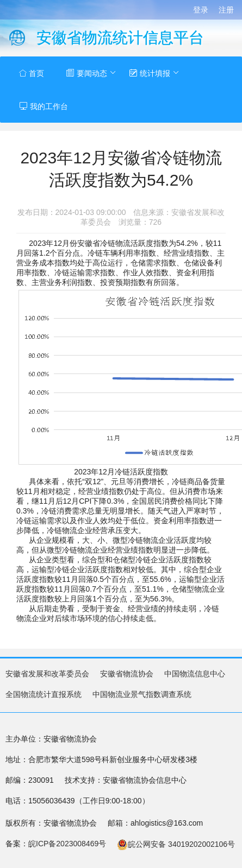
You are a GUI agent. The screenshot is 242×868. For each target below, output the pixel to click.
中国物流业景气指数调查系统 (142, 694)
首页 (32, 73)
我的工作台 (44, 106)
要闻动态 (91, 73)
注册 (226, 10)
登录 (201, 10)
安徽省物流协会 (127, 674)
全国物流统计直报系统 (44, 694)
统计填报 (154, 73)
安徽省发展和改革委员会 (47, 674)
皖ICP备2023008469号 (67, 844)
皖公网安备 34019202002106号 (176, 844)
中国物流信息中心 (195, 674)
